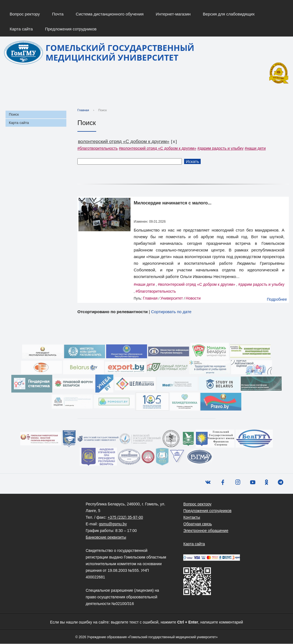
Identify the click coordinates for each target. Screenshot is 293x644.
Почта (58, 14)
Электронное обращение (206, 531)
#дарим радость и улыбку (220, 149)
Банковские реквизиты (106, 537)
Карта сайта (21, 29)
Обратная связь (197, 524)
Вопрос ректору (25, 14)
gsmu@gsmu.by (113, 524)
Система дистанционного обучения (110, 14)
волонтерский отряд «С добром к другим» (124, 142)
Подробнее (277, 300)
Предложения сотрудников (71, 29)
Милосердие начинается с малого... (173, 203)
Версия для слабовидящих (229, 14)
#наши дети (255, 149)
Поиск (14, 115)
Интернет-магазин (173, 14)
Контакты (192, 518)
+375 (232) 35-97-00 (125, 518)
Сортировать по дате (171, 312)
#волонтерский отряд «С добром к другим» (158, 149)
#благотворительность (98, 149)
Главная (83, 110)
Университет (172, 298)
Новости (193, 298)
